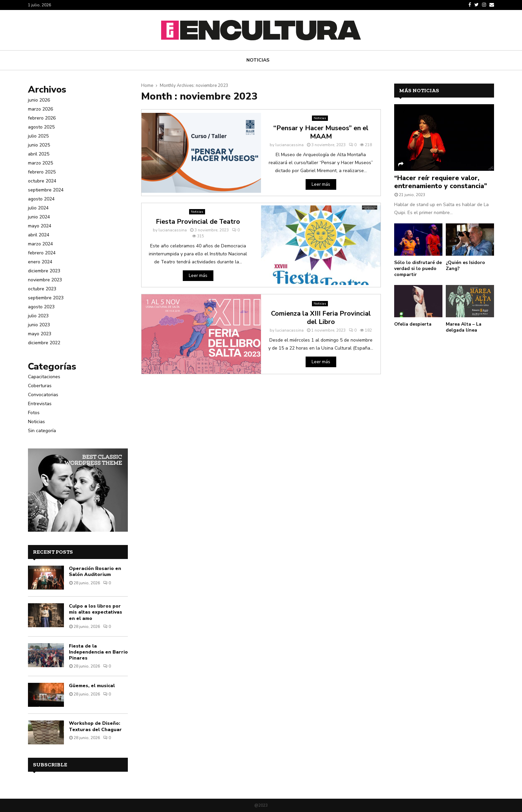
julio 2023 (38, 316)
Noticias (258, 60)
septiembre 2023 (46, 298)
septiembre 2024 (46, 190)
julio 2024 (38, 208)
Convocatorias (43, 395)
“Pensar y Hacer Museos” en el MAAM (321, 132)
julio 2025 (38, 136)
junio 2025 (39, 145)
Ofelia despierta (413, 324)
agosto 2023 (41, 307)
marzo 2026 (40, 109)
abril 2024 (39, 235)
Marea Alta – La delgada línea (464, 327)
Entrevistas (40, 404)
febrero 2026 (42, 118)
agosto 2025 (41, 127)
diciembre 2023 (44, 271)
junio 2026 (39, 100)
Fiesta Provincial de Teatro (198, 222)
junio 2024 (39, 217)
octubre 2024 (42, 181)
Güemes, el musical (92, 686)
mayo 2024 (40, 226)
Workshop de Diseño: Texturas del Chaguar (95, 726)
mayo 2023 (40, 334)
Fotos (34, 413)
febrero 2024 (42, 253)
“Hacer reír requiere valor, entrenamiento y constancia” (441, 182)
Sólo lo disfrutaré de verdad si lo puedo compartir (418, 269)
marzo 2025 (40, 163)
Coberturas (40, 386)
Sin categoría (42, 431)
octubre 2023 (42, 289)
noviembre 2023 (45, 280)
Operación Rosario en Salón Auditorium (95, 571)
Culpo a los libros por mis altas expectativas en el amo (96, 612)
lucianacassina (289, 145)
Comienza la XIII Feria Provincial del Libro (321, 318)
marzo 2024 (40, 244)
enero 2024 (40, 262)
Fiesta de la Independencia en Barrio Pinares (98, 652)
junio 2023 (39, 325)
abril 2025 (39, 154)
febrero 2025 (42, 172)
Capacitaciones (44, 377)
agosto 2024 (41, 199)
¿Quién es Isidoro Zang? (465, 266)
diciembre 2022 (44, 343)
